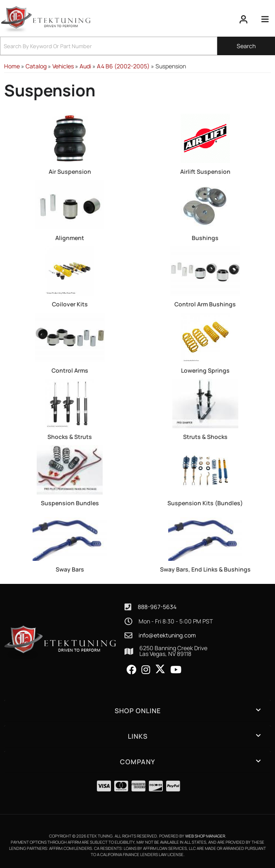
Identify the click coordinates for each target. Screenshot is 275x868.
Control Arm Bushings (205, 304)
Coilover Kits (70, 304)
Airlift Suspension (205, 171)
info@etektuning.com (167, 635)
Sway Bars (70, 569)
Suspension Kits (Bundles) (205, 503)
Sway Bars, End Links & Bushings (205, 569)
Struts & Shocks (205, 437)
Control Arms (70, 370)
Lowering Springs (205, 370)
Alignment (70, 238)
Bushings (205, 238)
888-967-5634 (157, 607)
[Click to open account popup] (244, 19)
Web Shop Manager (205, 836)
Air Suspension (70, 171)
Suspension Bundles (70, 503)
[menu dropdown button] (265, 19)
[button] (137, 46)
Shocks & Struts (70, 437)
